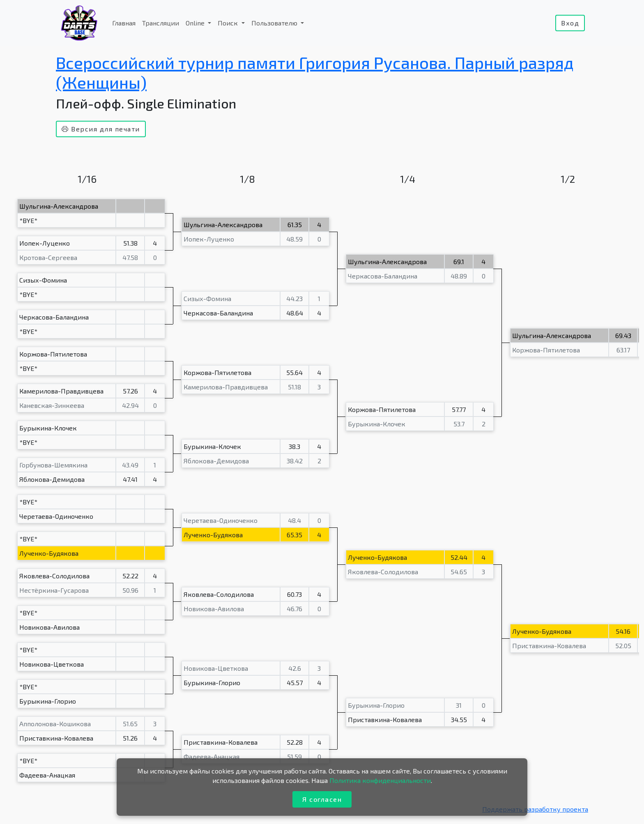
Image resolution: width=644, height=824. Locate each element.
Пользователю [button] (275, 23)
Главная (124, 23)
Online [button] (196, 23)
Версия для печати (101, 129)
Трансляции (161, 23)
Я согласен (322, 799)
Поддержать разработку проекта (535, 809)
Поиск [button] (229, 23)
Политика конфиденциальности (380, 780)
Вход (570, 23)
